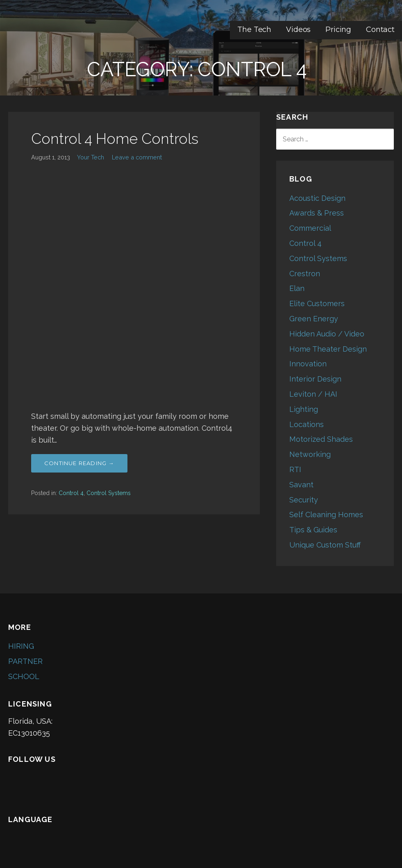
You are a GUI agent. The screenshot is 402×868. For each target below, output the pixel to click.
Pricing (338, 30)
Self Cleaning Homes (326, 515)
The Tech (254, 30)
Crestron (305, 274)
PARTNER (25, 661)
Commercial (310, 228)
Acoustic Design (317, 198)
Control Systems (109, 493)
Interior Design (315, 379)
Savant (301, 485)
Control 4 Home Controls (115, 139)
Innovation (308, 364)
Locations (307, 424)
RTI (295, 469)
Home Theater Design (328, 349)
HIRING (21, 646)
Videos (298, 30)
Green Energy (314, 319)
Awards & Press (317, 213)
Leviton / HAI (313, 394)
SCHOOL (24, 676)
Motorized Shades (321, 439)
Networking (310, 454)
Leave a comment (137, 157)
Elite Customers (317, 303)
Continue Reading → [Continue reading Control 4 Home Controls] (79, 463)
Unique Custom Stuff (325, 545)
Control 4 (71, 493)
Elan (297, 288)
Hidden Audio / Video (327, 334)
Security (304, 500)
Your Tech (91, 157)
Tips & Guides (313, 530)
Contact (380, 30)
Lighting (304, 409)
